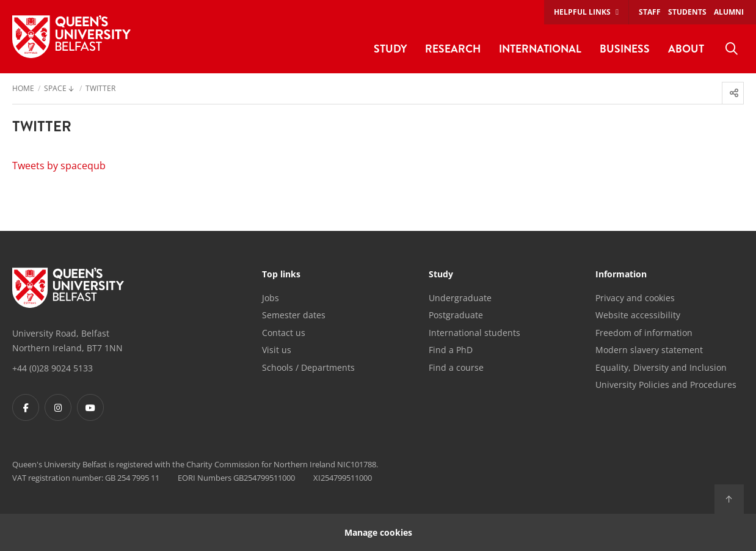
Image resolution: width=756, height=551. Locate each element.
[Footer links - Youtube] (90, 407)
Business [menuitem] (625, 49)
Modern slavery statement (649, 350)
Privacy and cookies (635, 298)
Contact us (284, 333)
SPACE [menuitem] (55, 89)
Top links (281, 275)
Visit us (277, 350)
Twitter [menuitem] (100, 89)
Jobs (271, 298)
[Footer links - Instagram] (58, 407)
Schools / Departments (308, 367)
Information (621, 275)
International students (474, 333)
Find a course (456, 367)
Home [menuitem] (23, 89)
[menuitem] (732, 49)
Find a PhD (451, 350)
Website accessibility (638, 315)
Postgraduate (456, 315)
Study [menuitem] (390, 49)
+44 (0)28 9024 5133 (53, 368)
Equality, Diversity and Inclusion (661, 367)
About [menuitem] (686, 49)
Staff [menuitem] (650, 12)
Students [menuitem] (687, 12)
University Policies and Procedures (666, 385)
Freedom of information (644, 333)
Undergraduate (460, 298)
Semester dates (294, 315)
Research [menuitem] (453, 49)
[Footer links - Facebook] (26, 407)
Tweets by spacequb (59, 166)
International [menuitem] (540, 49)
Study (441, 275)
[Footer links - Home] (68, 288)
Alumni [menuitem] (729, 12)
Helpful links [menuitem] (582, 12)
